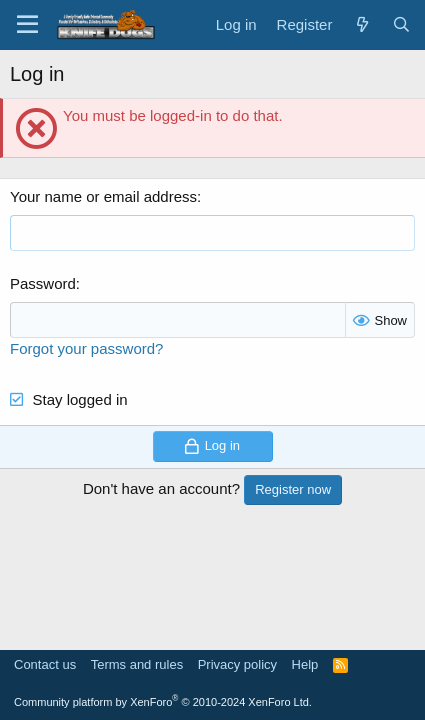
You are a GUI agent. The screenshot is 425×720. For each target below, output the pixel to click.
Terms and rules (137, 664)
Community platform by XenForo (163, 702)
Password (43, 283)
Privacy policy (237, 664)
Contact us (45, 664)
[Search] (401, 24)
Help (305, 664)
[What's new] (361, 24)
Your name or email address (103, 196)
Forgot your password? (86, 348)
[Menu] (27, 25)
